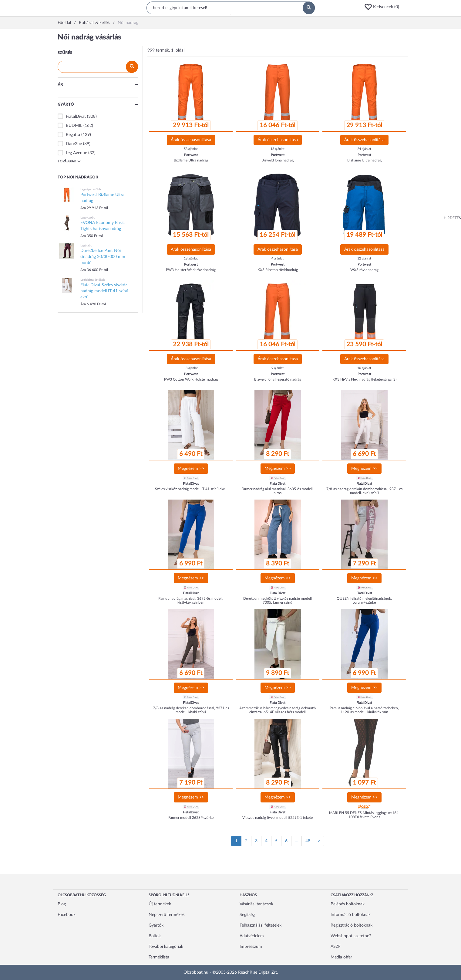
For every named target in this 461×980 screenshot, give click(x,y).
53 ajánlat (191, 149)
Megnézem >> (191, 469)
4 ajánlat (278, 258)
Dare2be (74, 144)
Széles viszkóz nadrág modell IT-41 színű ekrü (191, 489)
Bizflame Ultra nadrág (191, 160)
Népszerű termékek (167, 915)
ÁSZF (336, 947)
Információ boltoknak (351, 915)
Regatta (73, 135)
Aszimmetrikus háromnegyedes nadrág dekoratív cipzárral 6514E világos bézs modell (278, 710)
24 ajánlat (364, 149)
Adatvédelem (252, 936)
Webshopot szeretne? (351, 936)
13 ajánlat (191, 368)
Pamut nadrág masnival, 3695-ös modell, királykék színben (191, 600)
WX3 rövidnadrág (364, 270)
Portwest (191, 155)
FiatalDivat (76, 117)
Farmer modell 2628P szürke (191, 818)
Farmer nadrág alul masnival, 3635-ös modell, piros (278, 491)
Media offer (341, 957)
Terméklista (159, 957)
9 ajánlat (278, 368)
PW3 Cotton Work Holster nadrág (191, 379)
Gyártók (156, 925)
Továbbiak (69, 161)
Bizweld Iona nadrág (278, 160)
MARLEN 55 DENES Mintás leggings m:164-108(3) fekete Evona (364, 815)
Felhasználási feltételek (261, 925)
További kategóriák (166, 947)
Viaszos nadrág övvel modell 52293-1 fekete (278, 818)
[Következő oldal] (319, 841)
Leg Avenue (76, 153)
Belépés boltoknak (348, 904)
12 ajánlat (364, 258)
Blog (62, 904)
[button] (384, 7)
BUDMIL (74, 126)
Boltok (155, 936)
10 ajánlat (364, 368)
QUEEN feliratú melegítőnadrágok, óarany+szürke (364, 600)
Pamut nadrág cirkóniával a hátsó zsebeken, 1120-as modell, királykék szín (364, 710)
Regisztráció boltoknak (352, 925)
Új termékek (160, 904)
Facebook (67, 915)
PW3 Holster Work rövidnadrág (191, 270)
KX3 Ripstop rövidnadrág (278, 270)
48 (308, 841)
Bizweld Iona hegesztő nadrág (278, 379)
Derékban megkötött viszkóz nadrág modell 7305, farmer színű (278, 600)
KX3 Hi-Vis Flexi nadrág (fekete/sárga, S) (364, 379)
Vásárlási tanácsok (256, 904)
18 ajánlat (278, 149)
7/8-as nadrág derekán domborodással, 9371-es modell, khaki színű (191, 710)
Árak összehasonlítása (191, 140)
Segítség (247, 915)
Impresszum (251, 947)
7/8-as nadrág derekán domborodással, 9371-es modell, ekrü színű (364, 491)
